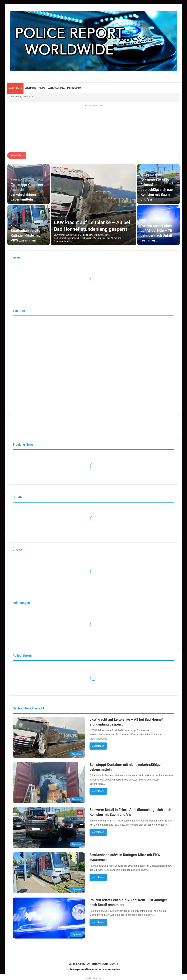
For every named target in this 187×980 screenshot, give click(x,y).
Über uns (30, 88)
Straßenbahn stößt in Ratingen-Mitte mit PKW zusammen (27, 235)
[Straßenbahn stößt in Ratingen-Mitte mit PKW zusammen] (29, 225)
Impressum (74, 88)
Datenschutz (56, 88)
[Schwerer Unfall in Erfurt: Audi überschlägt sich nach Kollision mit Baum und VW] (158, 184)
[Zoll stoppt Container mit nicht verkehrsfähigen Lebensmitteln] (49, 783)
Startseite (15, 88)
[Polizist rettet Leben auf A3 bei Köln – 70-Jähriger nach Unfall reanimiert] (49, 918)
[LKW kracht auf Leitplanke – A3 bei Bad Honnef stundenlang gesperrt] (94, 205)
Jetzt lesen (98, 746)
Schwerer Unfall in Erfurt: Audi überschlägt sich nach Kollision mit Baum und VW (158, 190)
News (42, 88)
